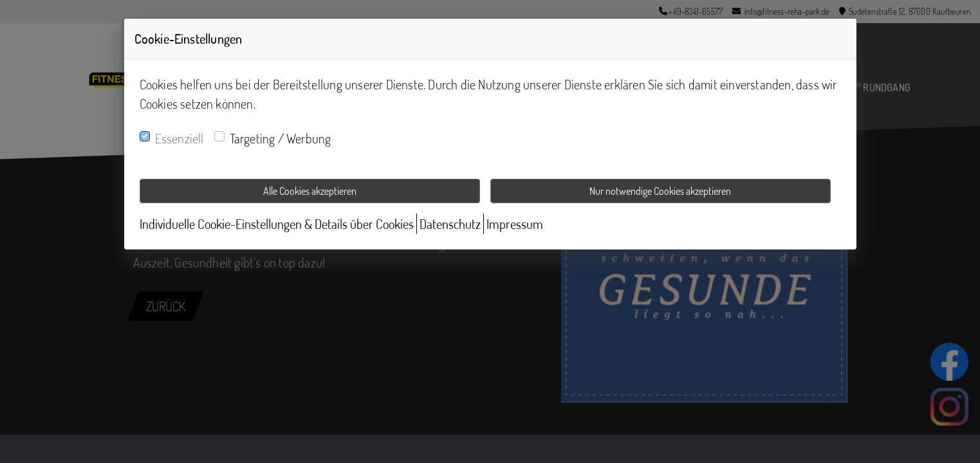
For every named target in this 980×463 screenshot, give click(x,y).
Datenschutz (450, 224)
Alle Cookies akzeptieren (310, 191)
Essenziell (180, 138)
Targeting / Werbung (281, 138)
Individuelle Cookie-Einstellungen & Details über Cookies (277, 224)
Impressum (515, 224)
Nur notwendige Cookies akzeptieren (660, 191)
